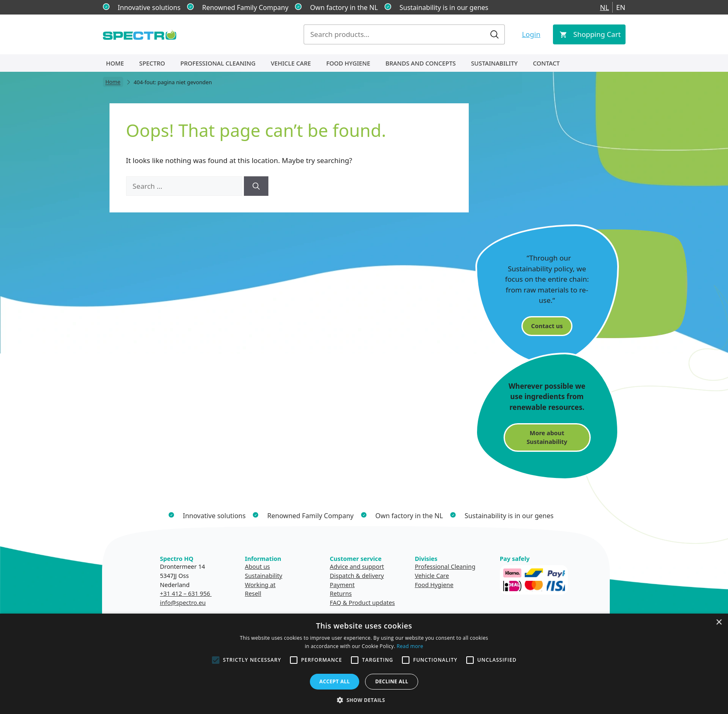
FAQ (335, 603)
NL (604, 7)
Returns (341, 593)
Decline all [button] (392, 681)
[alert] (364, 664)
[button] (364, 700)
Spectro (152, 63)
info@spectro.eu (183, 603)
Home (115, 63)
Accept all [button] (335, 681)
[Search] (256, 186)
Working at (260, 585)
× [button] (719, 623)
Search (494, 34)
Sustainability (494, 63)
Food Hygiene (348, 63)
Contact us (547, 326)
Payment (342, 585)
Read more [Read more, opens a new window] (410, 646)
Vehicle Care (291, 63)
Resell (253, 593)
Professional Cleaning (218, 63)
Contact (547, 63)
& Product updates (369, 603)
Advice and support (357, 567)
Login (531, 34)
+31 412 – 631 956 (186, 593)
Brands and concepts (420, 63)
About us (257, 567)
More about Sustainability (547, 437)
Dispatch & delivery (357, 576)
